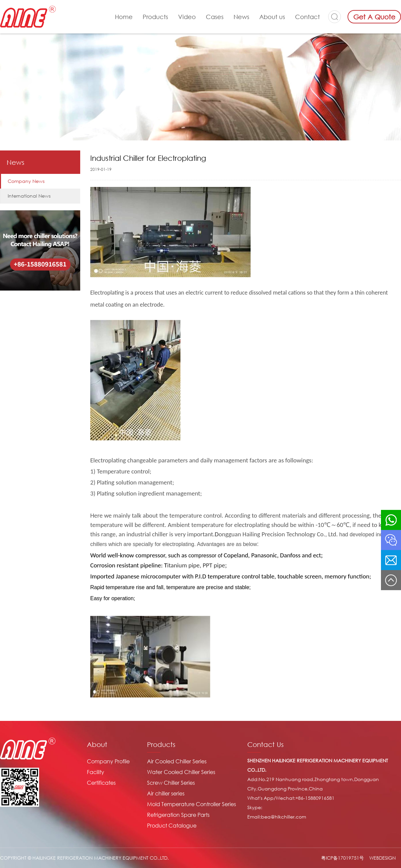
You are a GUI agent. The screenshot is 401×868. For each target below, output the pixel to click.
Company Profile (108, 761)
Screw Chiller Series (171, 783)
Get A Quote (374, 17)
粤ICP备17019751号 (343, 858)
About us (272, 17)
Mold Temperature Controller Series (191, 804)
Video (187, 17)
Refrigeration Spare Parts (178, 815)
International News (29, 196)
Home (124, 17)
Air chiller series (166, 793)
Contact (307, 17)
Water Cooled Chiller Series (181, 772)
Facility (96, 772)
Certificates (101, 783)
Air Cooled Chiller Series (177, 761)
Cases (215, 17)
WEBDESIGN (382, 858)
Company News (26, 181)
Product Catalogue (172, 826)
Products (155, 17)
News (241, 17)
